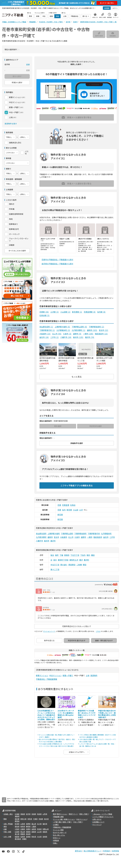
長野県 (28, 824)
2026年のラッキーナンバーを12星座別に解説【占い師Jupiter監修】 (66, 714)
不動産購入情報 (58, 817)
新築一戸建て (68, 675)
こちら (98, 631)
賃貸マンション (62, 814)
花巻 (59, 505)
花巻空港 (66, 505)
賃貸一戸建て (84, 814)
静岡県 (28, 826)
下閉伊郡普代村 (47, 330)
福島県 (17, 816)
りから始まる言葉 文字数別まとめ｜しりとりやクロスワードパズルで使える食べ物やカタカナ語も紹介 (57, 745)
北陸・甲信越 (8, 824)
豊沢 (81, 560)
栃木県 (46, 819)
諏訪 (93, 555)
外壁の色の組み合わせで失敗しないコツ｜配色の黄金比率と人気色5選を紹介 (107, 714)
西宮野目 (72, 565)
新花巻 (69, 510)
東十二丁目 (55, 569)
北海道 (17, 814)
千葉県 (35, 819)
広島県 (17, 832)
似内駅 (101, 312)
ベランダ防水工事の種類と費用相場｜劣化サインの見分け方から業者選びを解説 (98, 736)
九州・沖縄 (7, 837)
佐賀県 (23, 837)
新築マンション (42, 675)
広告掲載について (98, 822)
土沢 (81, 510)
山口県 (39, 832)
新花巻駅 (77, 312)
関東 (5, 819)
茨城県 (41, 819)
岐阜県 (23, 826)
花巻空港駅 (90, 312)
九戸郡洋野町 (79, 330)
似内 (64, 510)
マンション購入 (58, 819)
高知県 (28, 834)
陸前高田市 (101, 334)
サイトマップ (97, 825)
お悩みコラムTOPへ (77, 752)
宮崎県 (45, 837)
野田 (85, 565)
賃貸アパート (73, 814)
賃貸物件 (94, 675)
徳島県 (45, 832)
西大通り (64, 565)
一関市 (88, 334)
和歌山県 (46, 829)
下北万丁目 (75, 555)
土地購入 (56, 825)
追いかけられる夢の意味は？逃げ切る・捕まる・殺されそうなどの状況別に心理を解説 (57, 740)
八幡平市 (66, 337)
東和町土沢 (74, 560)
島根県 (34, 832)
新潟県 (17, 824)
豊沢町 (86, 560)
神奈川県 (23, 819)
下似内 (83, 555)
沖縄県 (24, 839)
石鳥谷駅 (45, 315)
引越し (55, 843)
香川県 (17, 834)
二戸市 (55, 337)
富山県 (34, 824)
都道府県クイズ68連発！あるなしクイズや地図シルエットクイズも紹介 (87, 714)
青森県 (23, 814)
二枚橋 (79, 565)
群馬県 (17, 821)
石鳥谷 (73, 505)
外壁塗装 (56, 840)
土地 (88, 675)
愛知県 (17, 826)
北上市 (57, 334)
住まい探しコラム (59, 835)
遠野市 (77, 334)
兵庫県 (23, 829)
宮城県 (34, 814)
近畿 (5, 829)
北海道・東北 (8, 814)
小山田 (76, 510)
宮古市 (104, 330)
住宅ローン (57, 838)
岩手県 (28, 814)
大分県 (39, 837)
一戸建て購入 (57, 822)
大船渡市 (45, 334)
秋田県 (39, 814)
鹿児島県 (18, 839)
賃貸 (54, 814)
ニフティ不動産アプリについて (103, 817)
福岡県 (17, 837)
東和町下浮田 (63, 560)
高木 (55, 560)
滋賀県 (34, 829)
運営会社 (78, 851)
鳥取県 (28, 832)
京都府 (28, 829)
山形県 (45, 814)
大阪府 (17, 829)
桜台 (52, 555)
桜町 (57, 555)
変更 (28, 65)
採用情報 (115, 851)
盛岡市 (92, 330)
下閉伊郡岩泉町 (96, 327)
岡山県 (23, 832)
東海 (5, 826)
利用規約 (107, 851)
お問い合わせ (97, 819)
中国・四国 (7, 832)
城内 (88, 555)
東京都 (17, 819)
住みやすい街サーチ (60, 832)
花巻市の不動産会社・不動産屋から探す (57, 260)
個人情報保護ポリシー (93, 851)
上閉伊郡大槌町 (62, 327)
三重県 (34, 826)
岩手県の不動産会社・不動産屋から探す (57, 264)
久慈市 (67, 334)
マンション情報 (58, 830)
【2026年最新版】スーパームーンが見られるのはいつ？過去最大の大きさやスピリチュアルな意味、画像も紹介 (46, 715)
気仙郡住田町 (46, 327)
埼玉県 (30, 819)
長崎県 (28, 837)
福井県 (45, 824)
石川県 (39, 824)
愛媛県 (23, 834)
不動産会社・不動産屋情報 (47, 679)
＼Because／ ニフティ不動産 (102, 814)
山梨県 (23, 824)
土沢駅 (55, 312)
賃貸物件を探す (11, 124)
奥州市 (78, 337)
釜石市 (44, 337)
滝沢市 (90, 337)
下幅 (61, 555)
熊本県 (34, 837)
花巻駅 (44, 312)
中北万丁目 (55, 565)
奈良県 (39, 829)
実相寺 (67, 555)
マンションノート (49, 631)
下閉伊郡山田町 (79, 327)
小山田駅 (65, 312)
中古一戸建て (78, 822)
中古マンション (55, 675)
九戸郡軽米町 (63, 330)
